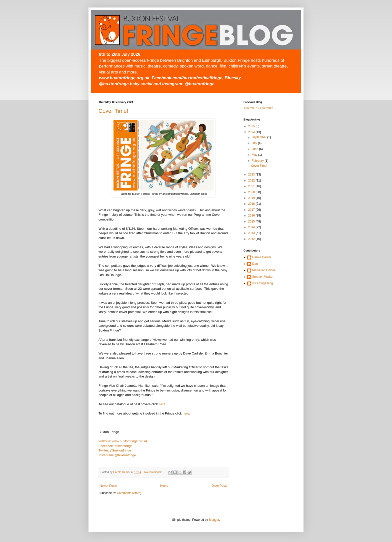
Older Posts (219, 486)
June (255, 149)
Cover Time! (113, 111)
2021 (252, 186)
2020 (252, 192)
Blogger (214, 520)
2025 (252, 126)
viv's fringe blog (262, 283)
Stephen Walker (263, 277)
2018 (252, 204)
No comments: (153, 472)
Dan (255, 264)
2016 (252, 215)
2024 (252, 132)
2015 (252, 221)
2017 (252, 210)
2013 (252, 233)
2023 (252, 174)
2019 (252, 198)
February (258, 161)
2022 (252, 180)
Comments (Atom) (129, 493)
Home (164, 486)
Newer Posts (108, 486)
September (259, 137)
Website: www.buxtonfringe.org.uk (123, 441)
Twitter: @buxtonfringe (115, 450)
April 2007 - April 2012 (258, 108)
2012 (252, 239)
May (255, 155)
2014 (252, 227)
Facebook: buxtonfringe (115, 446)
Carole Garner (262, 257)
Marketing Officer (264, 270)
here (162, 404)
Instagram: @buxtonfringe (117, 455)
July (255, 143)
